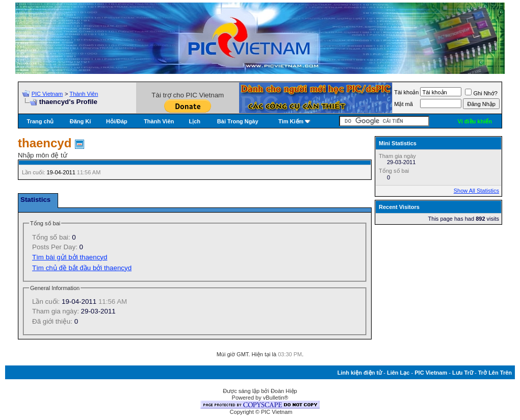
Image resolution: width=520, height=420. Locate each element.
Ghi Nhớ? (481, 93)
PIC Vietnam (47, 94)
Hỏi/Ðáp (117, 121)
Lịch (195, 121)
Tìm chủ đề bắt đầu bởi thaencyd (82, 268)
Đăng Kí (81, 121)
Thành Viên (84, 94)
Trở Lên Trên (495, 373)
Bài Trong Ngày (238, 121)
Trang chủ (41, 121)
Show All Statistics (476, 191)
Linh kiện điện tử (360, 373)
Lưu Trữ (463, 373)
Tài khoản (406, 92)
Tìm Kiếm (291, 121)
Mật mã (404, 104)
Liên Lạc (398, 373)
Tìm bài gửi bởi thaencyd (70, 257)
